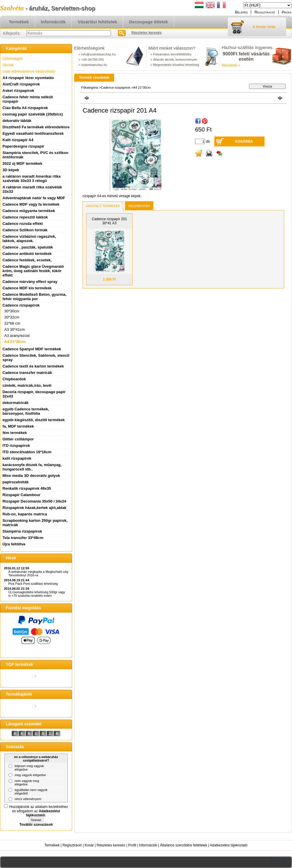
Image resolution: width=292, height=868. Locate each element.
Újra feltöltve (14, 544)
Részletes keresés (111, 845)
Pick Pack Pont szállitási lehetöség (33, 584)
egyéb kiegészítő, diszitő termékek (34, 420)
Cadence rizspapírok (116, 87)
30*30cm (12, 311)
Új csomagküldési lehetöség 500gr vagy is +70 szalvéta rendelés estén (37, 594)
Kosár (89, 845)
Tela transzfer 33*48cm (23, 538)
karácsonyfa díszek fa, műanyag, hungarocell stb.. (32, 467)
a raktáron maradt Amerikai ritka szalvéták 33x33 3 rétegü (32, 178)
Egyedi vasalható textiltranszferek (33, 133)
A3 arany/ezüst (17, 336)
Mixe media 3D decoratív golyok (31, 476)
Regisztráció (72, 845)
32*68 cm (12, 323)
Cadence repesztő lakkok (25, 217)
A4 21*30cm (15, 342)
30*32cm (12, 317)
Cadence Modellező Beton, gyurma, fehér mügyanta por (35, 297)
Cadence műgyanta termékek (29, 211)
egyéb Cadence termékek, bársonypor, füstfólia (26, 411)
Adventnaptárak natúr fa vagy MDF (34, 198)
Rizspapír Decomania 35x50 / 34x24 (34, 501)
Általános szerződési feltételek (184, 845)
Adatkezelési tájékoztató (228, 845)
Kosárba (244, 141)
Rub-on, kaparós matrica (25, 514)
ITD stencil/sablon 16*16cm (27, 452)
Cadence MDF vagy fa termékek (31, 204)
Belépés (241, 12)
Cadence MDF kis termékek (27, 288)
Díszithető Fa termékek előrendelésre (36, 127)
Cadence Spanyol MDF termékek (32, 349)
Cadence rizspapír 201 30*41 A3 (109, 221)
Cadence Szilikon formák (25, 230)
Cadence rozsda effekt (23, 224)
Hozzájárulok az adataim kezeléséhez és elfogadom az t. (39, 811)
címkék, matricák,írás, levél (27, 385)
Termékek (52, 845)
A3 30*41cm (15, 329)
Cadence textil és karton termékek (33, 366)
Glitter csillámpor (18, 439)
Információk (148, 845)
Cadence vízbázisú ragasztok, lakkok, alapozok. (29, 239)
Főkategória (90, 87)
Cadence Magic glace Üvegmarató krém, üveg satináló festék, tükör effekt (33, 271)
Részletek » (231, 65)
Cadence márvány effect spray (30, 282)
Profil (132, 845)
